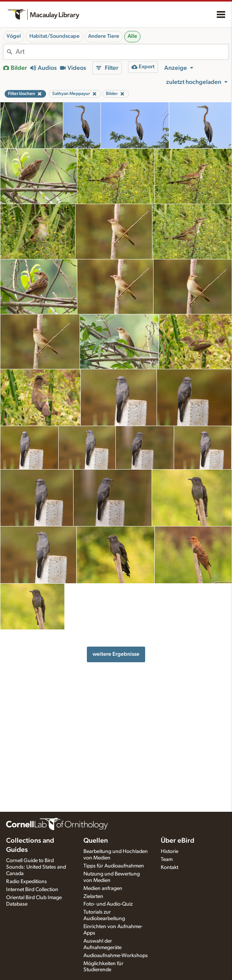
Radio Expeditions (26, 882)
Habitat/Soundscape (54, 36)
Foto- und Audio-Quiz (108, 904)
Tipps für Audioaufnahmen (114, 866)
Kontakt (170, 867)
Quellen (96, 841)
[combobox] (122, 52)
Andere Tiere (104, 36)
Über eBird (178, 841)
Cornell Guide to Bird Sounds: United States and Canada (36, 867)
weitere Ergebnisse (116, 654)
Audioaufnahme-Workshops (116, 956)
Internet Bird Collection (32, 890)
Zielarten (93, 896)
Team (167, 859)
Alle (132, 36)
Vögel (14, 36)
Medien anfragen (103, 888)
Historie (170, 851)
